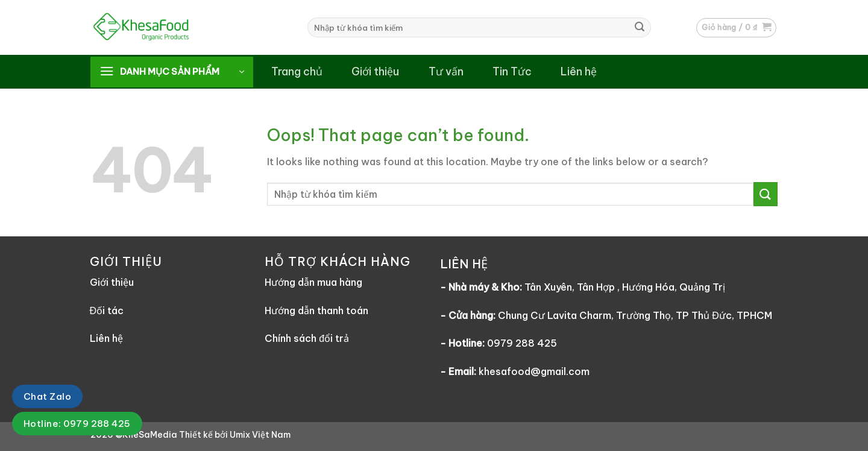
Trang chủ (297, 71)
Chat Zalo (47, 396)
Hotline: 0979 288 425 (77, 424)
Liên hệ (579, 71)
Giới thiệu (375, 71)
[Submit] (640, 28)
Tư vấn (446, 71)
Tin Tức (512, 71)
